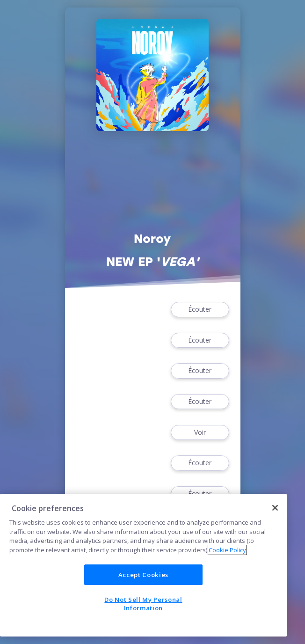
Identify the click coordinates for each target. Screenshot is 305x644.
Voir (200, 433)
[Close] (275, 508)
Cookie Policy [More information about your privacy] (227, 550)
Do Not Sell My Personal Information (143, 604)
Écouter (200, 310)
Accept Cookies (143, 575)
